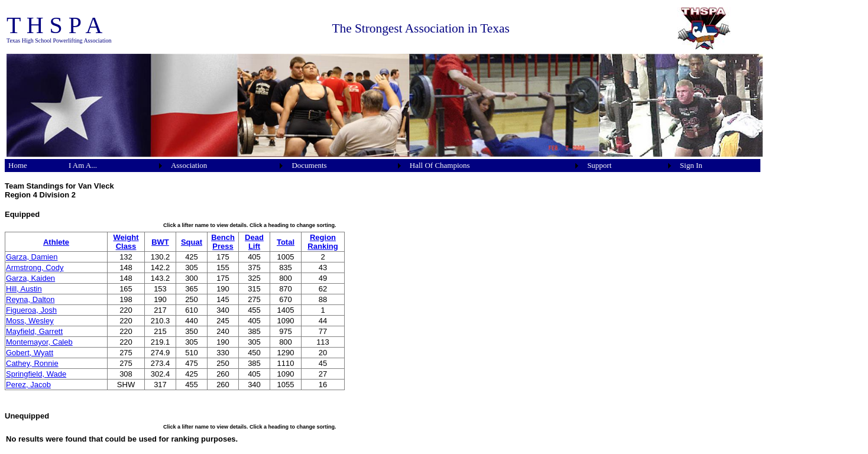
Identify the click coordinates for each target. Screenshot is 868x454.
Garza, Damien (32, 257)
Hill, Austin (24, 289)
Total (286, 242)
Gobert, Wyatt (30, 353)
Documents (309, 165)
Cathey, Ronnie (32, 363)
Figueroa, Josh (31, 310)
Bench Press (223, 242)
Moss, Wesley (30, 321)
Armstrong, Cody (35, 267)
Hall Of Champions (440, 165)
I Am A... (83, 165)
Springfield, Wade (36, 374)
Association (189, 165)
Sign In (691, 165)
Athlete (56, 242)
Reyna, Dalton (30, 299)
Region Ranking (323, 242)
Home (18, 165)
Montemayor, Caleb (39, 342)
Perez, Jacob (28, 385)
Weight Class (126, 242)
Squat (192, 242)
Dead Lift (254, 242)
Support (599, 165)
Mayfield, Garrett (34, 331)
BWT (160, 242)
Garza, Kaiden (30, 278)
